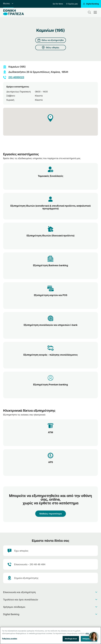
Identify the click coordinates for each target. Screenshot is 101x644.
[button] (50, 118)
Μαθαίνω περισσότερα (51, 514)
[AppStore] (48, 621)
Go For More (58, 4)
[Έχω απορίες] (50, 551)
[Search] (89, 12)
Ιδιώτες (8, 3)
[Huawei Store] (53, 621)
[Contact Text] (50, 564)
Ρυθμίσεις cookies (10, 638)
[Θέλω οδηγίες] (51, 48)
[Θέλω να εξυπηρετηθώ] (51, 40)
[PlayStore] (51, 621)
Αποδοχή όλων (71, 639)
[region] (50, 635)
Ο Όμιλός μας (72, 4)
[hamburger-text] (95, 12)
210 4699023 (14, 77)
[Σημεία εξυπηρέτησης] (50, 578)
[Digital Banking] (91, 4)
